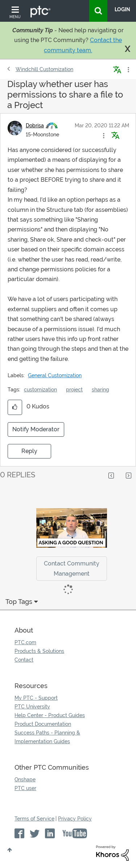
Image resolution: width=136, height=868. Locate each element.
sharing (100, 390)
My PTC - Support (36, 698)
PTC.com (25, 642)
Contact (24, 660)
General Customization (55, 375)
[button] (104, 136)
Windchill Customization (44, 69)
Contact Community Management (72, 568)
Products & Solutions (39, 651)
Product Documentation (43, 724)
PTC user (25, 788)
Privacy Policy (75, 819)
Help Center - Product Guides (50, 715)
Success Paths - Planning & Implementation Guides (47, 737)
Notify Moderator (36, 429)
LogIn (122, 9)
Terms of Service (34, 819)
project (74, 390)
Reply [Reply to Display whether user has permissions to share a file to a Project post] (29, 451)
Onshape (25, 779)
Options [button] (128, 70)
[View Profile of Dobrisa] (35, 126)
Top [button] (10, 850)
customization (40, 390)
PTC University (32, 707)
